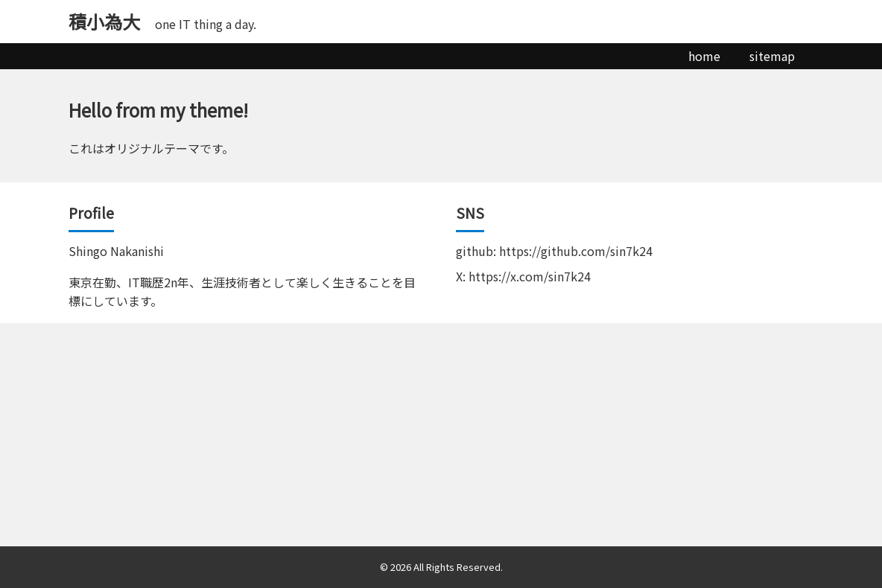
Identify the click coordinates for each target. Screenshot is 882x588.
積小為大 (104, 21)
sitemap (772, 56)
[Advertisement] (441, 435)
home (704, 56)
